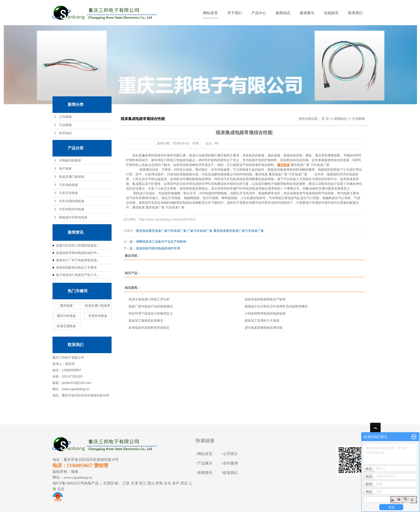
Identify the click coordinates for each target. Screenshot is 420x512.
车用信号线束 (98, 316)
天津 (134, 483)
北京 (61, 489)
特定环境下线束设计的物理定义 (151, 314)
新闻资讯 (205, 473)
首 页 (325, 119)
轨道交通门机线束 (72, 177)
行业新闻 (65, 125)
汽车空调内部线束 (72, 201)
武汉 (184, 483)
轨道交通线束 (66, 326)
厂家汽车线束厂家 (200, 231)
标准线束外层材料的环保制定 (149, 328)
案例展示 (307, 13)
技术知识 (65, 133)
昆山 (151, 483)
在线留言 (331, 13)
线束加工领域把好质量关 (146, 321)
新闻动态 (283, 13)
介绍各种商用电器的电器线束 (265, 314)
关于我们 (235, 13)
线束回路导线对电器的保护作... (78, 253)
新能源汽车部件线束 (73, 217)
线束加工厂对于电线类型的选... (78, 260)
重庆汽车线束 (66, 316)
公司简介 (230, 454)
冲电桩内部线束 (70, 160)
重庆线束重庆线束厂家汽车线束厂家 (161, 231)
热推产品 (91, 483)
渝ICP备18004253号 (68, 483)
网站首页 (211, 13)
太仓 (167, 483)
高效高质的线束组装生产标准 (265, 299)
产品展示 (205, 463)
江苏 (126, 483)
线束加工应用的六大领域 (262, 321)
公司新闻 (65, 117)
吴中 (176, 483)
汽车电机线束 (69, 185)
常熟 (159, 483)
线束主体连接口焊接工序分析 (149, 299)
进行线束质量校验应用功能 (264, 328)
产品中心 (259, 13)
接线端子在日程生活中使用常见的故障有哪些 (276, 306)
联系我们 (355, 13)
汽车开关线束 (69, 193)
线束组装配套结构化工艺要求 (76, 268)
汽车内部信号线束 (72, 209)
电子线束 (65, 169)
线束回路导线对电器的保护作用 (158, 248)
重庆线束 (66, 306)
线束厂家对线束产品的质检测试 (151, 306)
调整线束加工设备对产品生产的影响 (161, 242)
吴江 (143, 483)
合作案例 (230, 463)
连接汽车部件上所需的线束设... (78, 245)
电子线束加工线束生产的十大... (78, 275)
